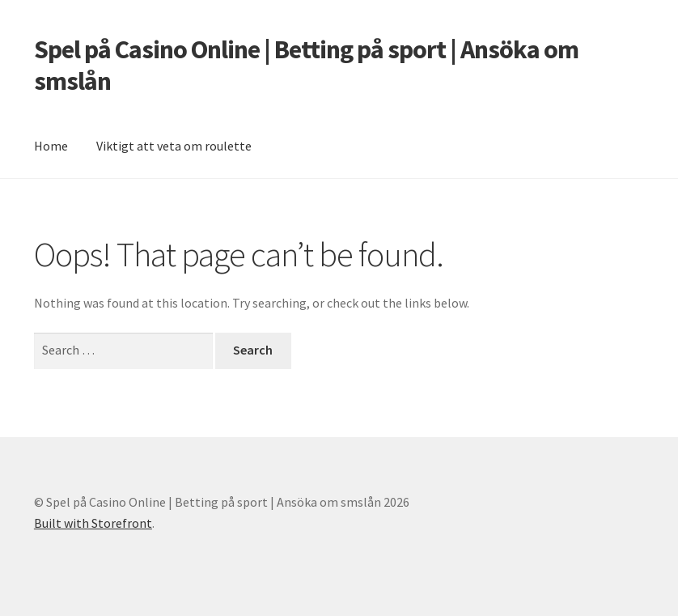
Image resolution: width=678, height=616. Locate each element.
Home (51, 146)
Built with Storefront (93, 523)
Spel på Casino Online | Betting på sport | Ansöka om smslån (306, 65)
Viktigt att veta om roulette (174, 146)
